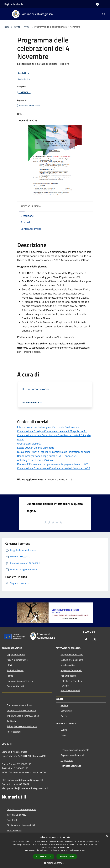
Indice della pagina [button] (31, 206)
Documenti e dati (15, 686)
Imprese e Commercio (71, 670)
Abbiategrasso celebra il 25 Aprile (35, 460)
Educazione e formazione (19, 705)
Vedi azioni (25, 79)
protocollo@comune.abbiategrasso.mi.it (28, 788)
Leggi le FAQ (67, 760)
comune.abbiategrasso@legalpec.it (25, 780)
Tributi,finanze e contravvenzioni (23, 716)
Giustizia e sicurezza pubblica (21, 710)
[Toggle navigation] (6, 14)
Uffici (9, 665)
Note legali (12, 820)
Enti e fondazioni (15, 670)
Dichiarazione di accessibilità (21, 825)
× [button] (107, 836)
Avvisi (27, 27)
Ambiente (12, 721)
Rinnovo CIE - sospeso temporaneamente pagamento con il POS (53, 464)
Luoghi (64, 730)
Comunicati (66, 711)
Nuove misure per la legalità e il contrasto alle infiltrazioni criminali (54, 452)
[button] (55, 863)
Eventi (64, 735)
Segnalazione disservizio (73, 755)
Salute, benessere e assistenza (22, 726)
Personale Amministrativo (20, 681)
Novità (17, 27)
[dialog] (55, 850)
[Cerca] (104, 14)
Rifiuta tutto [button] (67, 856)
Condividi (24, 73)
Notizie (64, 705)
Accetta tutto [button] (44, 856)
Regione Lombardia (14, 4)
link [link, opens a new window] (83, 850)
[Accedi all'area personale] (97, 4)
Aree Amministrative (17, 660)
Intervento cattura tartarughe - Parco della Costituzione (48, 427)
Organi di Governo (16, 654)
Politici (10, 676)
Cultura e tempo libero (72, 660)
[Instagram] (94, 640)
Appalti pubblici (68, 676)
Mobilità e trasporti (70, 690)
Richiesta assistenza (71, 766)
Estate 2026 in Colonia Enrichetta (36, 448)
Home (6, 27)
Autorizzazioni (14, 732)
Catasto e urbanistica (71, 681)
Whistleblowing (14, 831)
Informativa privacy (16, 815)
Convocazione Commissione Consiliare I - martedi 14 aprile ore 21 (54, 468)
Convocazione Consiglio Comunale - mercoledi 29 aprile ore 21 (52, 431)
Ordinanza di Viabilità (29, 444)
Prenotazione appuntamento (75, 750)
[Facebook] (86, 640)
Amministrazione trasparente (21, 809)
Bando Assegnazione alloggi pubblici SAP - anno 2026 (47, 456)
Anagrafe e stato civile (72, 654)
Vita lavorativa (68, 665)
